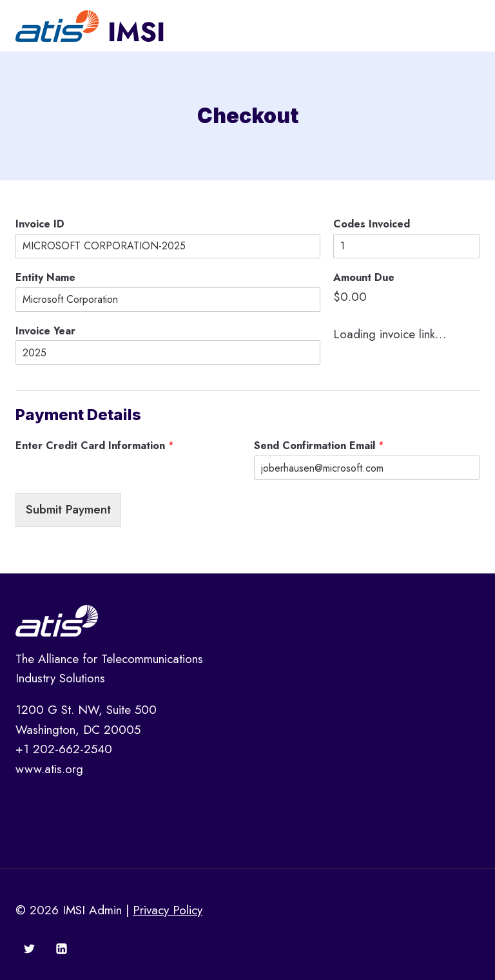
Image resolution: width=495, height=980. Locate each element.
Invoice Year (45, 331)
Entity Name (45, 278)
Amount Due (364, 278)
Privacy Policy (168, 910)
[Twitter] (30, 948)
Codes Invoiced (372, 225)
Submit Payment (68, 509)
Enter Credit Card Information (95, 446)
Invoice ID (40, 225)
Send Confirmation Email (319, 446)
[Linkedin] (61, 948)
